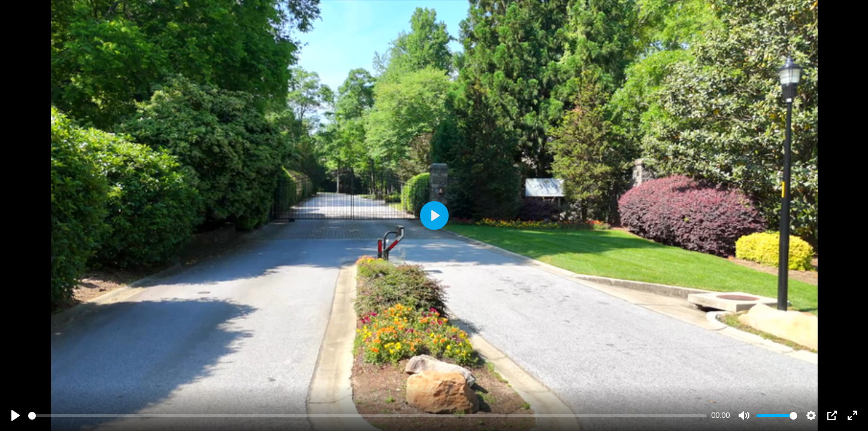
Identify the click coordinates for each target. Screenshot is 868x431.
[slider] (368, 416)
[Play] (16, 415)
